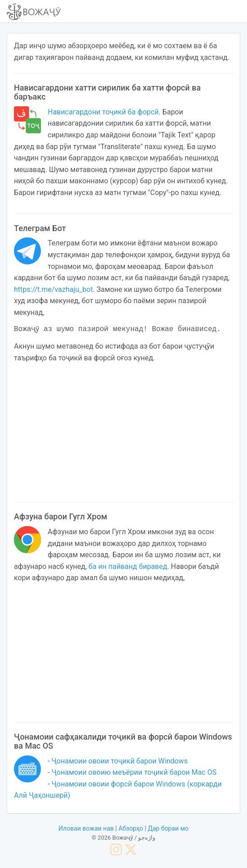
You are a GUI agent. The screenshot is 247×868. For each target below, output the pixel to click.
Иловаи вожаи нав (86, 827)
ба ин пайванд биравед (128, 566)
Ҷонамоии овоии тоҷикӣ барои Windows (119, 760)
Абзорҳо (131, 827)
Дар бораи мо (168, 827)
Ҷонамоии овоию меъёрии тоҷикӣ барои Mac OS (134, 771)
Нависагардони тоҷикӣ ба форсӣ (103, 112)
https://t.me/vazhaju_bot (53, 289)
